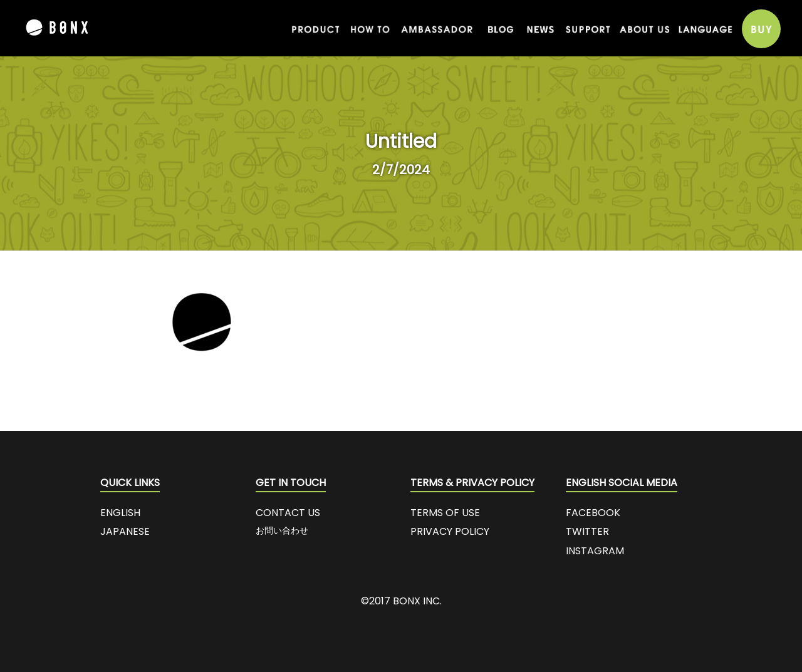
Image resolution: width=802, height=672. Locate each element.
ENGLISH (120, 513)
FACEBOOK (593, 513)
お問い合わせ (282, 530)
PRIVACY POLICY (450, 531)
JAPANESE (125, 531)
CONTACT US (288, 513)
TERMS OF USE (445, 513)
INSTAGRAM (595, 551)
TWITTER (587, 531)
